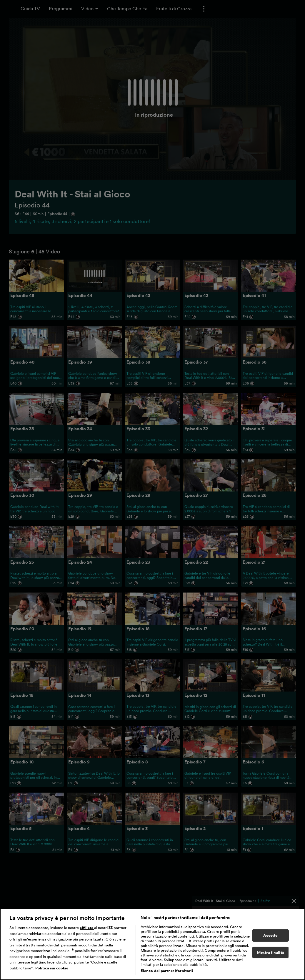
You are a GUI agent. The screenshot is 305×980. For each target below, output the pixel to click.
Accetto (270, 935)
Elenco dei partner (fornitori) (167, 971)
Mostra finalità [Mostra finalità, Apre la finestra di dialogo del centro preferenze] (271, 952)
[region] (152, 944)
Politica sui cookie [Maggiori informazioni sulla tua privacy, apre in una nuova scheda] (52, 968)
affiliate (87, 928)
